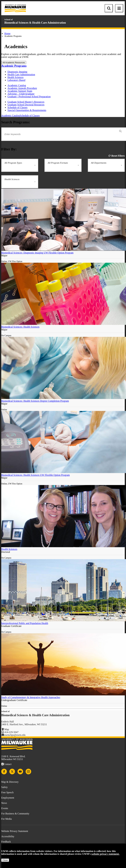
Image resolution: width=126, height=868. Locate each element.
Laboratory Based (16, 80)
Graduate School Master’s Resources (26, 102)
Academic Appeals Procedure (22, 88)
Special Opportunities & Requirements (27, 110)
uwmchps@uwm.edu (15, 735)
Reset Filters (118, 156)
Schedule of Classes (17, 107)
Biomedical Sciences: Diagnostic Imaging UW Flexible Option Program (37, 253)
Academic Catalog (17, 85)
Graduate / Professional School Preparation (29, 97)
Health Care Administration (21, 74)
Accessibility (8, 836)
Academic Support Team (20, 91)
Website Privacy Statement (15, 831)
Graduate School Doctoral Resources (26, 105)
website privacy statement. (105, 854)
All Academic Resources (14, 63)
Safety (4, 787)
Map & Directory (10, 782)
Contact (8, 764)
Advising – (21, 94)
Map (7, 729)
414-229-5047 (11, 732)
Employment (8, 798)
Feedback (6, 842)
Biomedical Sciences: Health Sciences (20, 327)
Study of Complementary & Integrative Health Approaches (31, 697)
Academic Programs (14, 66)
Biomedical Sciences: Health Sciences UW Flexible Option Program (35, 475)
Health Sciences (16, 77)
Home (7, 33)
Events (5, 808)
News (4, 803)
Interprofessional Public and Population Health (25, 623)
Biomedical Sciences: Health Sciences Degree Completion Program (35, 401)
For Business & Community (15, 814)
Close (5, 860)
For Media (6, 819)
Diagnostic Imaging (17, 72)
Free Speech (7, 792)
